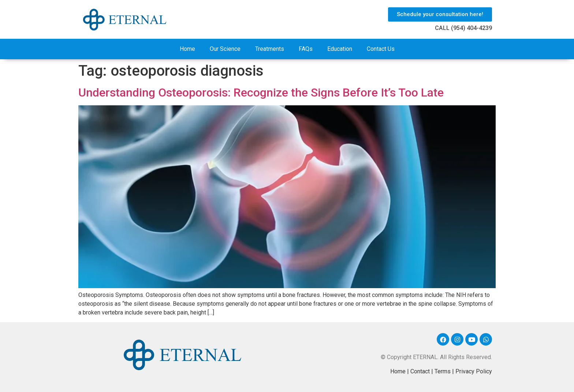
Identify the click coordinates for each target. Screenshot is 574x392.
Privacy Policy (474, 371)
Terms (443, 371)
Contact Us (381, 49)
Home (187, 49)
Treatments (270, 49)
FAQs (306, 49)
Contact (420, 371)
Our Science (225, 49)
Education (340, 49)
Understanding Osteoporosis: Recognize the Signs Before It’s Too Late (261, 93)
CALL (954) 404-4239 (463, 28)
